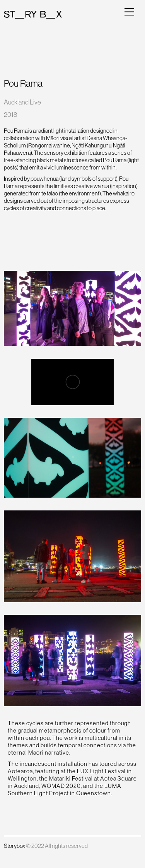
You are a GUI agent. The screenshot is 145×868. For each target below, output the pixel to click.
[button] (129, 11)
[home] (33, 15)
